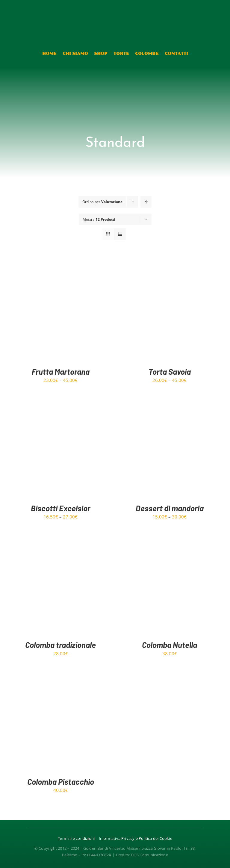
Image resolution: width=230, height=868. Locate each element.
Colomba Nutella (170, 645)
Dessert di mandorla (170, 508)
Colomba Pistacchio (61, 782)
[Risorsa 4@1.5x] (115, 8)
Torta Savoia (170, 372)
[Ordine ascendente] (146, 202)
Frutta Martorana (61, 372)
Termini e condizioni (76, 838)
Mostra (99, 219)
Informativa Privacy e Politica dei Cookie (136, 838)
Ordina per (102, 202)
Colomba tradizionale (60, 645)
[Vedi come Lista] (120, 234)
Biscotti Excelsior (61, 508)
